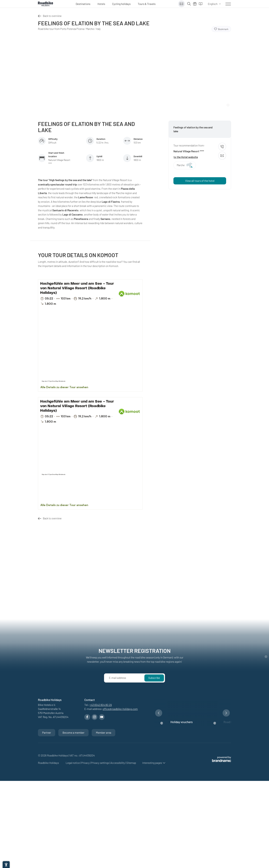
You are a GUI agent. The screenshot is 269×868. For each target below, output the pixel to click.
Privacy (86, 763)
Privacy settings (100, 763)
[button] (159, 713)
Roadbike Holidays (49, 763)
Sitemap (131, 763)
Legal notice (73, 763)
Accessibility (118, 763)
